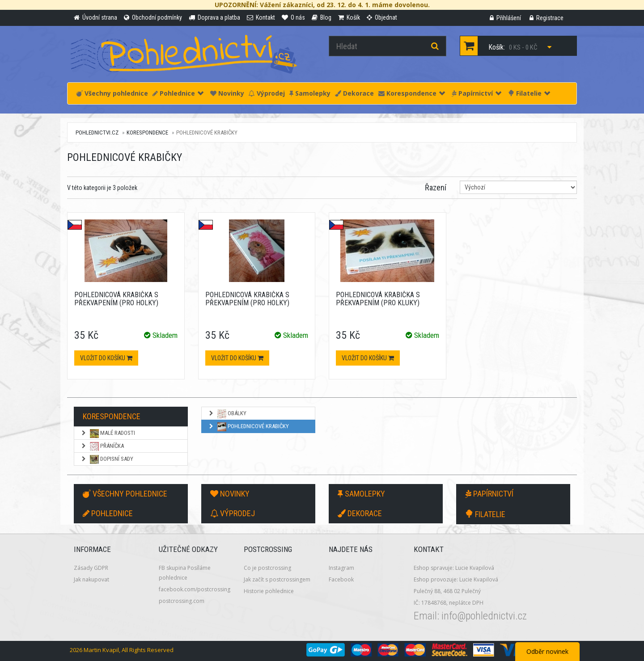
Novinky (227, 93)
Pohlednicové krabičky (248, 427)
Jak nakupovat (91, 579)
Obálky (227, 414)
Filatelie (529, 93)
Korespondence (412, 93)
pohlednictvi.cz (97, 133)
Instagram (341, 568)
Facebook (341, 579)
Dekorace (354, 93)
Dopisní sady (107, 459)
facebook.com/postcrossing (195, 589)
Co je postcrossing (267, 568)
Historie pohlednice (269, 591)
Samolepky (310, 93)
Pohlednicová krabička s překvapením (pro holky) (116, 299)
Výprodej (267, 93)
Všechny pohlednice (112, 93)
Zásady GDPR (91, 568)
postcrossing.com (182, 601)
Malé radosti (108, 434)
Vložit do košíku (106, 358)
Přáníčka (102, 446)
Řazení (436, 187)
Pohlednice (178, 93)
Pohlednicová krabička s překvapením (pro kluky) (378, 299)
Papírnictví (477, 93)
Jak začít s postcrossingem (277, 579)
